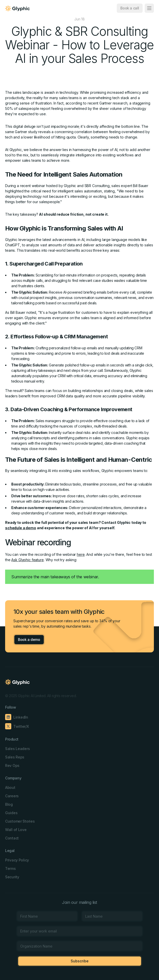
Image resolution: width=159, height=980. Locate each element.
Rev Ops (12, 765)
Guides (11, 813)
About (10, 787)
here (81, 554)
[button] (149, 8)
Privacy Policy (17, 860)
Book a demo (29, 639)
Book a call (130, 8)
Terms (10, 868)
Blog (9, 804)
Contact (12, 838)
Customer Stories (20, 821)
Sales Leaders (17, 749)
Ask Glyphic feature (27, 560)
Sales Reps (15, 757)
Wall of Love (16, 830)
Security (12, 877)
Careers (12, 796)
